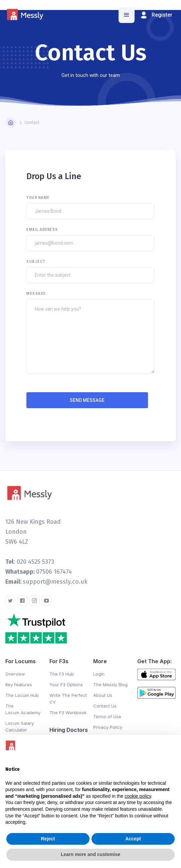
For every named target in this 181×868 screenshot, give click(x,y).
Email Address (42, 230)
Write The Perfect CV (68, 699)
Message (36, 293)
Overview (15, 674)
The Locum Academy (23, 709)
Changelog (61, 722)
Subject (36, 262)
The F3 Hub (62, 674)
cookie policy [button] (138, 796)
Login (99, 674)
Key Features (19, 685)
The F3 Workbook (68, 713)
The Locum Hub (22, 695)
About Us (103, 695)
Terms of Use (107, 717)
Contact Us (105, 706)
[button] (127, 15)
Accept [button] (133, 839)
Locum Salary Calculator (20, 726)
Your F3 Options (66, 685)
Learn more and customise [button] (90, 854)
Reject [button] (48, 839)
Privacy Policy (108, 727)
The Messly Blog (110, 685)
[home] (26, 15)
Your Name (38, 198)
